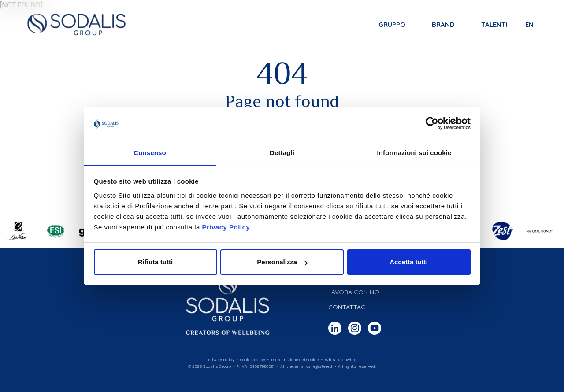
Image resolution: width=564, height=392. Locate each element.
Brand (443, 25)
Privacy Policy (226, 227)
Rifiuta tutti (155, 262)
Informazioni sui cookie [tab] (414, 153)
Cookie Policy (253, 360)
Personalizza (282, 262)
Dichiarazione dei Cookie (295, 360)
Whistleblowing (340, 360)
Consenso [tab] (150, 153)
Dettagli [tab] (282, 153)
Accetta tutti (409, 262)
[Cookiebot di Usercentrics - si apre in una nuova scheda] (432, 124)
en (529, 25)
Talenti (494, 25)
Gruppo (391, 25)
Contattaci (347, 307)
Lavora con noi (354, 292)
